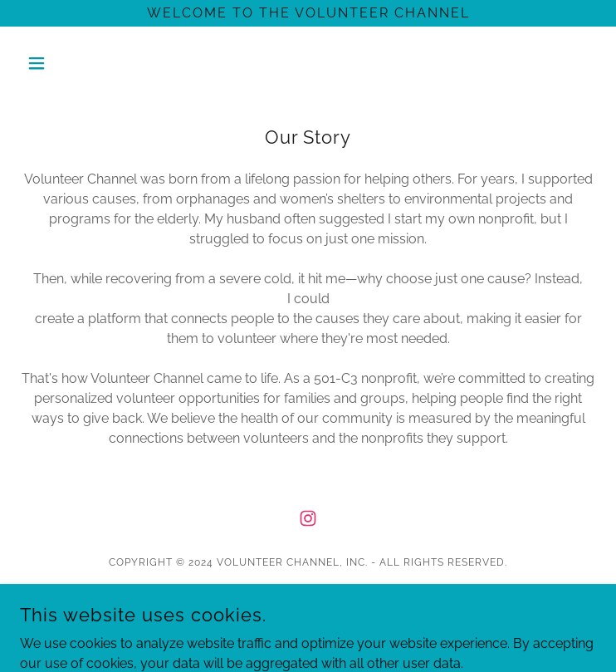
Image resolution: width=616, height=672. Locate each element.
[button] (63, 63)
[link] (308, 518)
